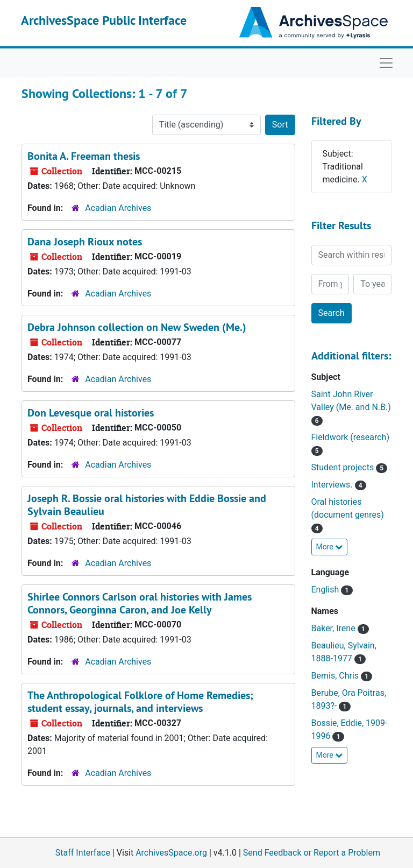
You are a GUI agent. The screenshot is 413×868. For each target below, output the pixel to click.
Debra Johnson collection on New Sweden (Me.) (137, 327)
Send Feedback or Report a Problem (312, 853)
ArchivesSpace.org (171, 853)
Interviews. (333, 485)
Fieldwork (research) (351, 437)
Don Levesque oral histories (91, 413)
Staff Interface (83, 853)
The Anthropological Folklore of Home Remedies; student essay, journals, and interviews (140, 702)
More (330, 547)
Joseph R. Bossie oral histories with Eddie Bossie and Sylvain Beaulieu (147, 505)
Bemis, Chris (336, 676)
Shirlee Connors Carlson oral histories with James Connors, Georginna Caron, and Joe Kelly (140, 603)
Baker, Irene (334, 628)
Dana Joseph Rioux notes (85, 242)
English (326, 590)
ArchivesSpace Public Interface (104, 20)
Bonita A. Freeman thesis (84, 156)
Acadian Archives (118, 208)
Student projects (344, 467)
